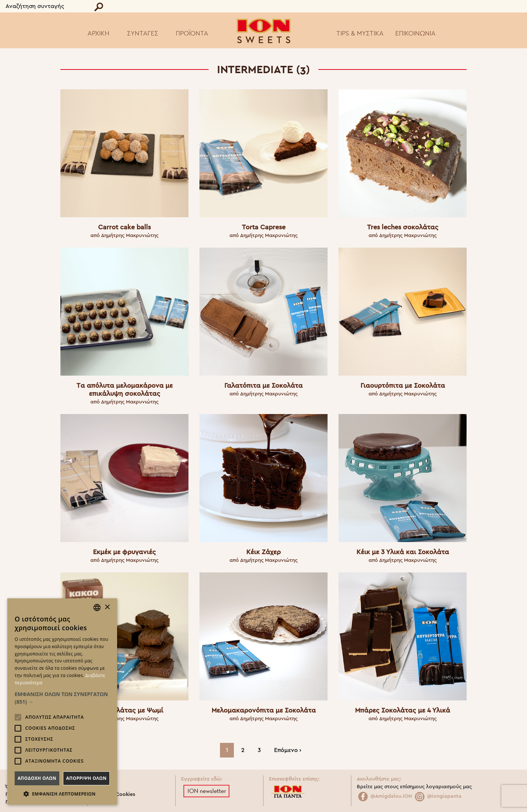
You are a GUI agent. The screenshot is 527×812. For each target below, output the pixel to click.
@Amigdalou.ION (384, 796)
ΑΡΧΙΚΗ (98, 33)
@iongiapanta (438, 796)
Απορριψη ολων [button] (86, 778)
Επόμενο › (288, 750)
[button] (62, 698)
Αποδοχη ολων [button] (37, 778)
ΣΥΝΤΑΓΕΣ (143, 33)
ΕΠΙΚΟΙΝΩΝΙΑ (415, 33)
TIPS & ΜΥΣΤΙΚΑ (360, 33)
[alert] (62, 702)
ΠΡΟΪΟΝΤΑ (192, 33)
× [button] (107, 607)
